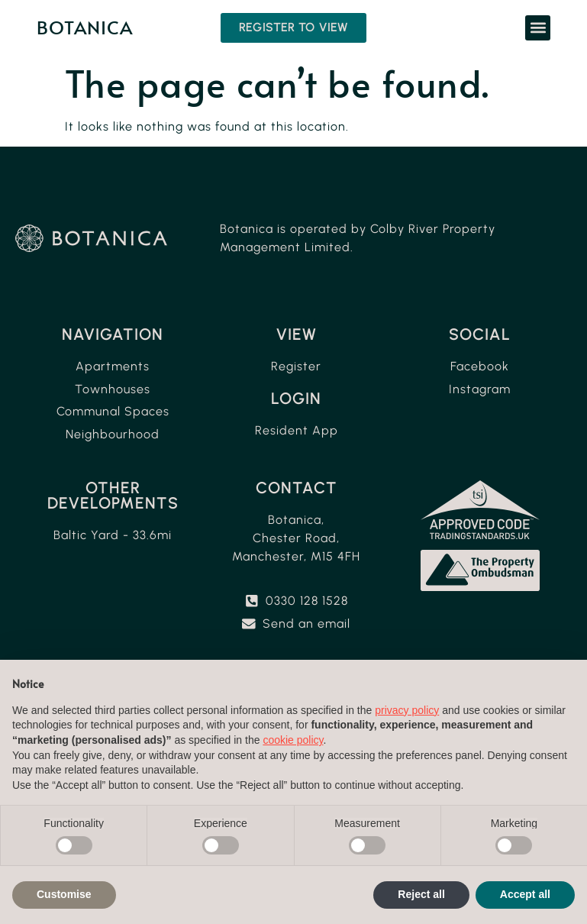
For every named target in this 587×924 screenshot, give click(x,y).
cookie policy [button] (293, 740)
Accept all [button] (525, 894)
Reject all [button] (421, 894)
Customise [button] (64, 894)
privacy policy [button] (407, 710)
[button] (538, 28)
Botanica (85, 27)
